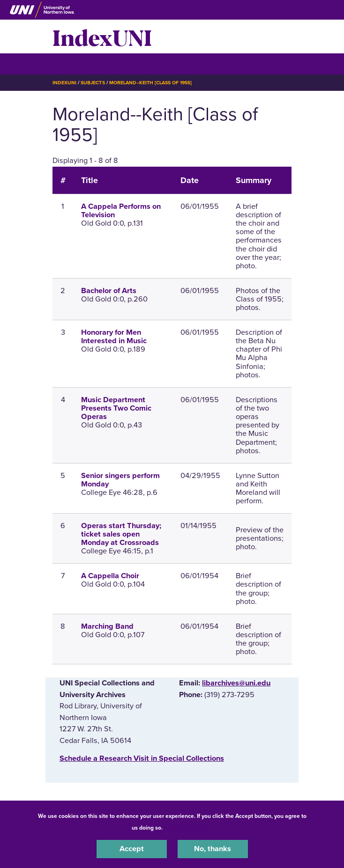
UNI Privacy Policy (189, 828)
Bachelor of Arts (109, 291)
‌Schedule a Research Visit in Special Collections (142, 758)
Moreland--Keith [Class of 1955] (151, 83)
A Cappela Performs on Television (121, 211)
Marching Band (107, 626)
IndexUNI (102, 37)
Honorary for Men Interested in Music (114, 337)
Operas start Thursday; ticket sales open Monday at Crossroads (121, 534)
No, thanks (213, 849)
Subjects (93, 83)
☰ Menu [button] (69, 63)
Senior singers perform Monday (120, 480)
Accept (132, 849)
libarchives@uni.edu (236, 683)
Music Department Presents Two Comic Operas (116, 408)
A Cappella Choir (110, 576)
